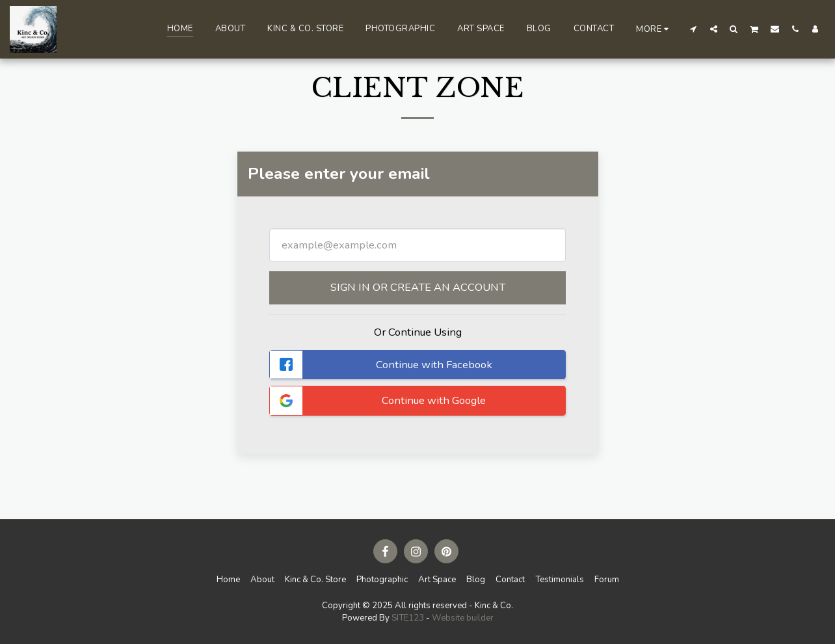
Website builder (463, 618)
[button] (694, 29)
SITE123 (408, 618)
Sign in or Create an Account (418, 287)
